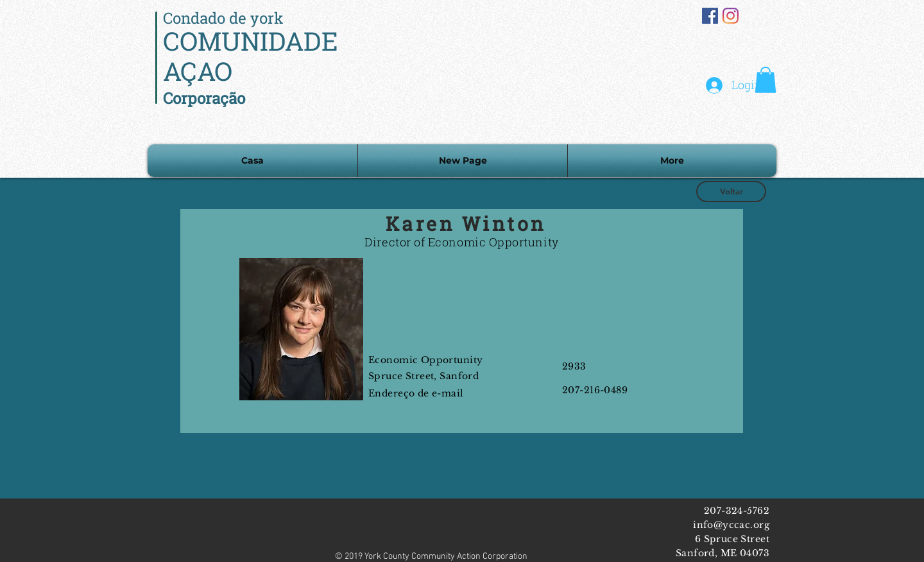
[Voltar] (731, 192)
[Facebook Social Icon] (710, 16)
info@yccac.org (731, 525)
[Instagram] (731, 16)
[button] (766, 80)
